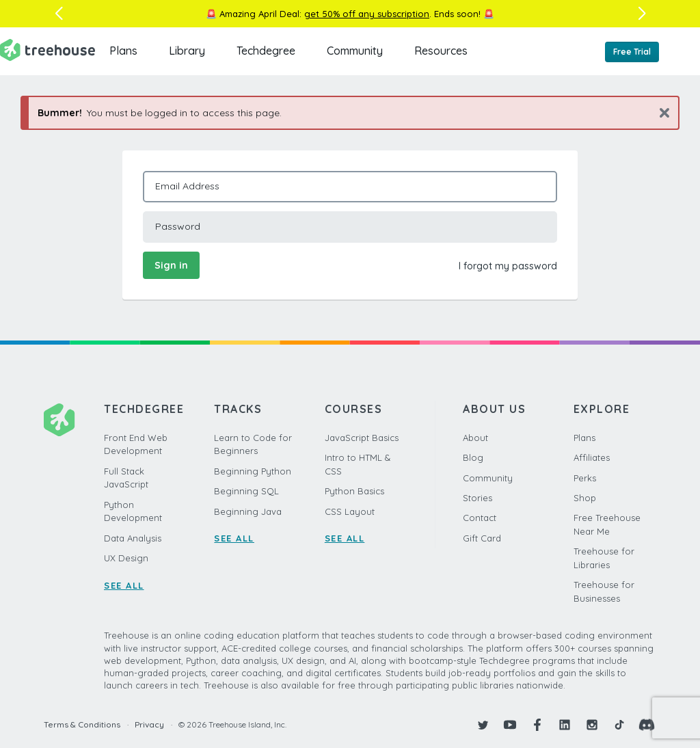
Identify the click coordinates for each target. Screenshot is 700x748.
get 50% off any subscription (367, 14)
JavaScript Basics (362, 438)
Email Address (187, 186)
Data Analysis (133, 538)
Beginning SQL (246, 491)
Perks (585, 478)
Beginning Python (253, 471)
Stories (477, 498)
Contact (480, 518)
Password (178, 226)
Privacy (149, 724)
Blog (473, 457)
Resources (441, 51)
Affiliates (592, 457)
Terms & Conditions (82, 724)
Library (187, 51)
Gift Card (482, 538)
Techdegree (266, 51)
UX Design (126, 558)
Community (355, 51)
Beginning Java (248, 511)
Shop (585, 498)
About (475, 438)
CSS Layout (350, 511)
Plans (123, 51)
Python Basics (354, 491)
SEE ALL (124, 585)
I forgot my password (508, 266)
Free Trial (632, 52)
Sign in (171, 265)
